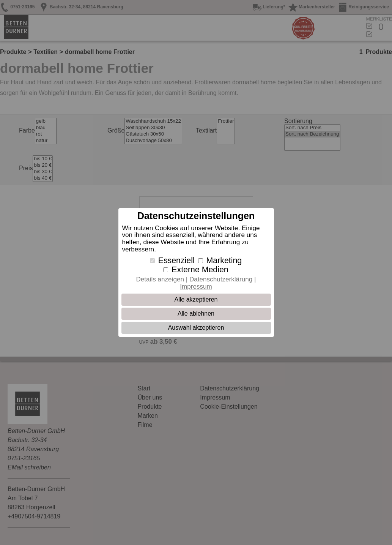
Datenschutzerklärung (221, 279)
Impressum (196, 287)
